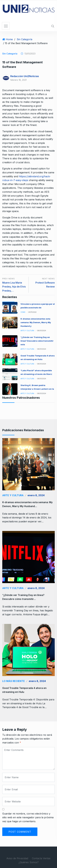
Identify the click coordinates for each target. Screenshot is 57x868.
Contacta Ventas (41, 858)
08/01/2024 (42, 331)
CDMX (23, 312)
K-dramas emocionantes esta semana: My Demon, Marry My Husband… (27, 504)
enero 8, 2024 (36, 495)
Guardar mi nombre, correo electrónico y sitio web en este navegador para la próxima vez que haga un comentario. (28, 817)
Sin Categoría (24, 39)
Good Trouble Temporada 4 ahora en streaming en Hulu (24, 690)
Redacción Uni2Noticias (25, 76)
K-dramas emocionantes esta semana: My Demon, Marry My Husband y (36, 322)
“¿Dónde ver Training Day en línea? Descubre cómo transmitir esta (37, 341)
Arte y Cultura (27, 331)
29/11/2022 (32, 312)
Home (9, 39)
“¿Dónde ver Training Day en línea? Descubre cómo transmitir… (23, 597)
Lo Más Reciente (14, 681)
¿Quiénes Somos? (29, 862)
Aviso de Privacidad (17, 858)
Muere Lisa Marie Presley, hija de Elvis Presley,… (14, 287)
